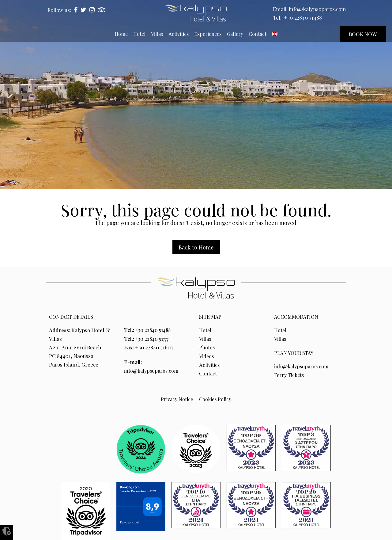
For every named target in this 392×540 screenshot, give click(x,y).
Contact (208, 373)
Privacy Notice (176, 398)
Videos (207, 356)
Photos (207, 347)
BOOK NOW (363, 34)
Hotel (205, 330)
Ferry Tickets (290, 375)
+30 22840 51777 (154, 338)
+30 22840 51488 (303, 17)
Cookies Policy (216, 398)
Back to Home (196, 247)
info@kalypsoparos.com (317, 9)
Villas (205, 339)
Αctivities (210, 364)
